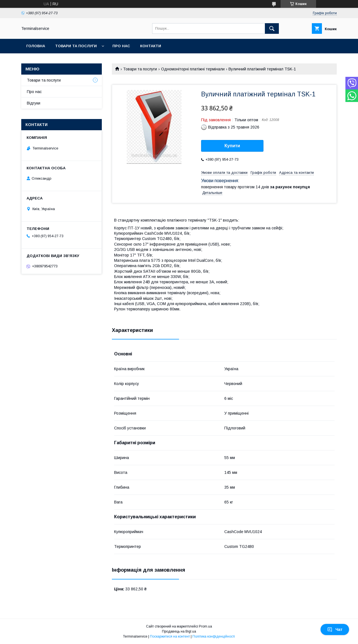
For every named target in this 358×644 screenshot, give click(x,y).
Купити (232, 146)
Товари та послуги (76, 46)
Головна (36, 46)
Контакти (151, 46)
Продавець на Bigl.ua (179, 631)
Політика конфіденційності (214, 636)
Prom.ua (205, 626)
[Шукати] (272, 28)
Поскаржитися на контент (170, 636)
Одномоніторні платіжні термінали (193, 69)
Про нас (121, 46)
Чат (335, 629)
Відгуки (34, 103)
